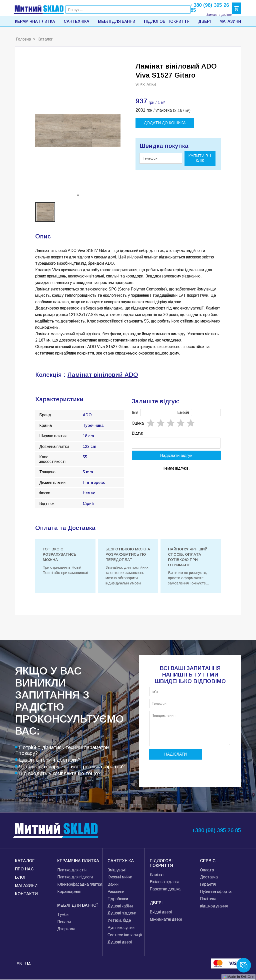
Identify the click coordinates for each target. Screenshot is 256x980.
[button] (78, 195)
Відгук (137, 433)
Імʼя (135, 412)
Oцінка (138, 423)
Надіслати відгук (176, 457)
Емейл (183, 412)
